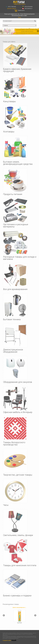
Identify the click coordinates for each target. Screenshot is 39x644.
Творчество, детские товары (18, 475)
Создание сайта (10, 640)
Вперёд (38, 31)
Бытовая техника (12, 319)
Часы (6, 505)
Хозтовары (9, 132)
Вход (20, 17)
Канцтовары (9, 101)
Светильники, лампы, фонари (18, 535)
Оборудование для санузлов (18, 382)
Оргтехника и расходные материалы (16, 226)
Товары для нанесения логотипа (20, 565)
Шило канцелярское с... (19, 607)
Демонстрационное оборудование (13, 351)
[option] (20, 615)
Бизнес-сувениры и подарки (17, 596)
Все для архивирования (15, 289)
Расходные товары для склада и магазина (20, 258)
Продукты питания (13, 194)
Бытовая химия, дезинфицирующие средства (18, 163)
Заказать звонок (12, 9)
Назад (1, 31)
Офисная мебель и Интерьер (18, 412)
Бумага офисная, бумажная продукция (17, 70)
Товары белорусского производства (14, 444)
